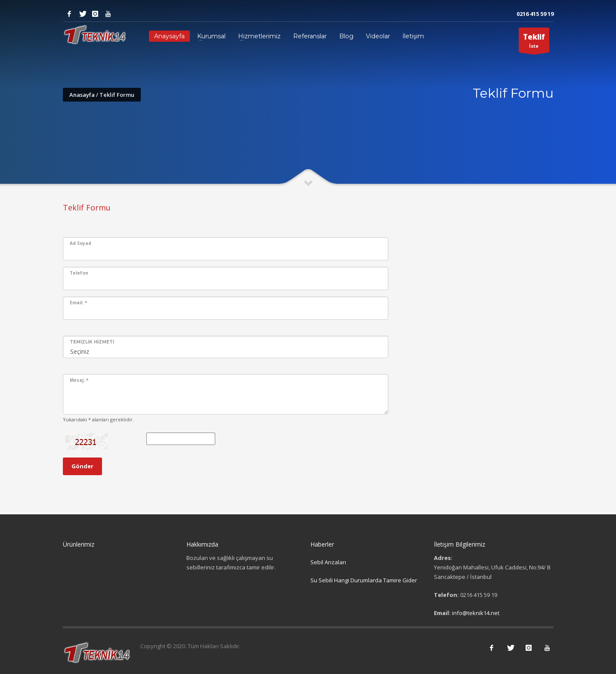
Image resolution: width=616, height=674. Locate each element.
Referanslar (310, 36)
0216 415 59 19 (535, 14)
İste (534, 42)
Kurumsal (211, 36)
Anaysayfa (169, 36)
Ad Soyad (80, 243)
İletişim (413, 36)
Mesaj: (79, 380)
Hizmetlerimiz (259, 36)
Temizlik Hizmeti (92, 342)
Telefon (79, 273)
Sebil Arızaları (328, 562)
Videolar (378, 36)
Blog (346, 36)
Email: (78, 303)
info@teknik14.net (476, 613)
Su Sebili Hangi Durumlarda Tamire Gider (364, 580)
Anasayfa (82, 95)
